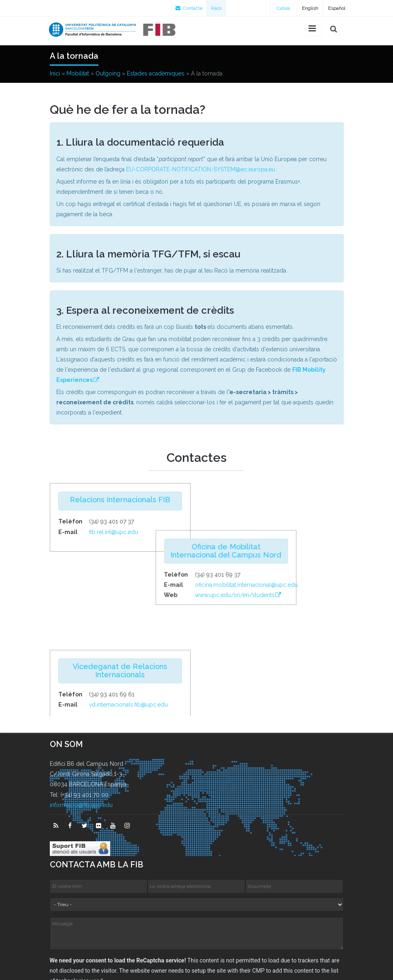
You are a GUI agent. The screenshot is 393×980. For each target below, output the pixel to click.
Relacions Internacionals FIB (120, 500)
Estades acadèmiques (156, 73)
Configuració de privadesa (198, 969)
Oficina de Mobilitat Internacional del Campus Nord (273, 504)
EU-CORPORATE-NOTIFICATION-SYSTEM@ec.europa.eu (201, 169)
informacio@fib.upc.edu (81, 727)
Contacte (189, 8)
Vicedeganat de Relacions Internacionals (120, 580)
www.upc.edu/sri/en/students (282, 548)
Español (337, 8)
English (310, 8)
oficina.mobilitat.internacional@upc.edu (293, 538)
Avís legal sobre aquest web (296, 958)
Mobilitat (78, 73)
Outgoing (108, 73)
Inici (55, 73)
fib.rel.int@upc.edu (113, 532)
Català (283, 8)
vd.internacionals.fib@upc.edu (128, 614)
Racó (216, 8)
